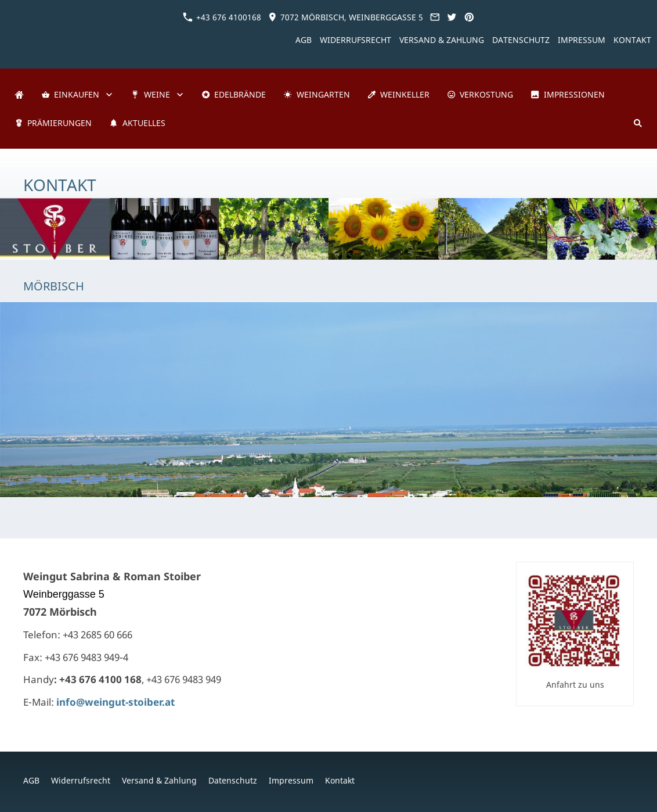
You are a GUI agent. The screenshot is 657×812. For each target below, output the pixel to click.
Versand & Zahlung (442, 40)
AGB (304, 40)
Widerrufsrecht (355, 40)
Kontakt (632, 40)
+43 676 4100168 (222, 17)
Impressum (582, 40)
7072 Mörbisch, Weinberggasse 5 (345, 17)
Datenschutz (521, 40)
